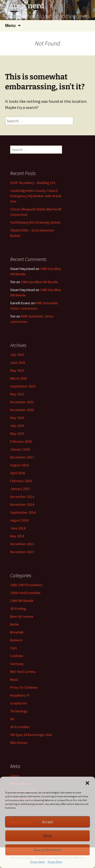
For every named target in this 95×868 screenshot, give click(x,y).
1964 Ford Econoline (25, 593)
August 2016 (19, 465)
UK (12, 719)
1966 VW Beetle (22, 601)
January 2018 (20, 449)
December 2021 (22, 402)
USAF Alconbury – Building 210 (33, 183)
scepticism (18, 703)
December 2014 (22, 497)
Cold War (17, 656)
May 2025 (17, 370)
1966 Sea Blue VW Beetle (39, 282)
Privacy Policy (38, 862)
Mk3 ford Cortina (23, 672)
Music (14, 679)
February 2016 (21, 481)
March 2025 (19, 378)
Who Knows (19, 743)
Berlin (14, 624)
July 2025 (17, 355)
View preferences (48, 850)
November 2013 (22, 552)
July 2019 (17, 426)
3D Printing (18, 609)
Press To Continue (24, 687)
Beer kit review (22, 616)
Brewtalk (17, 632)
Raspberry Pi (20, 695)
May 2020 (17, 418)
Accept (48, 822)
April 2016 (17, 473)
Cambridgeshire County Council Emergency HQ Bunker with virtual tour (36, 196)
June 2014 (18, 528)
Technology (19, 711)
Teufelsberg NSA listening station (35, 222)
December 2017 (22, 457)
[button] (87, 783)
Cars (14, 648)
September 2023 (23, 386)
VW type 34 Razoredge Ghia (31, 735)
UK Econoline (20, 727)
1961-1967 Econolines (26, 585)
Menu (10, 26)
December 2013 (22, 544)
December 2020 (22, 410)
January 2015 (20, 489)
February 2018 (21, 441)
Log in (15, 776)
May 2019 (17, 433)
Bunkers (16, 640)
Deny (48, 836)
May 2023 (17, 394)
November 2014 (22, 504)
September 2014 (23, 512)
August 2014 (19, 520)
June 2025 (18, 363)
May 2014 (17, 536)
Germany (17, 664)
